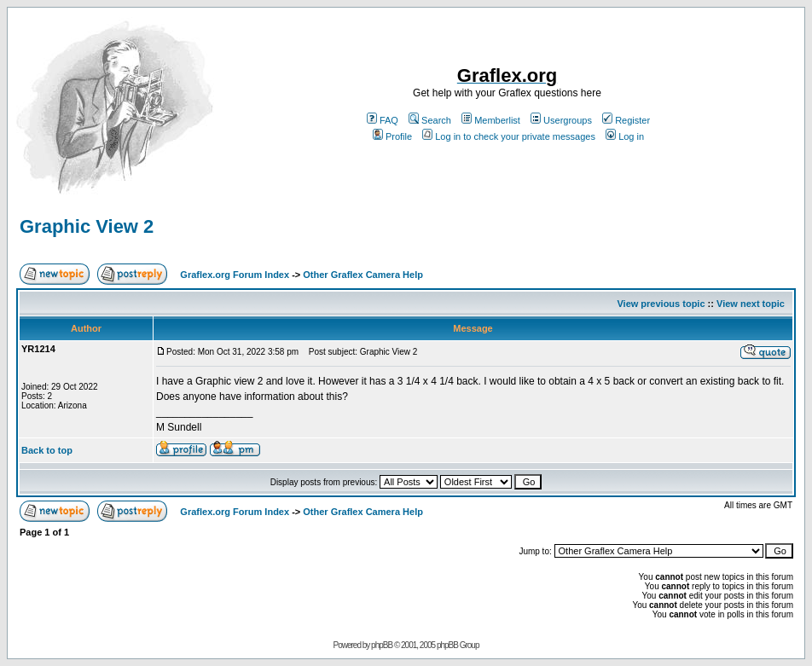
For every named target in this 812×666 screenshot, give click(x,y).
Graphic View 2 (87, 226)
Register (626, 120)
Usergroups (561, 120)
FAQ (383, 120)
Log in (625, 136)
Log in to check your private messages (509, 136)
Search (430, 120)
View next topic (751, 304)
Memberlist (491, 120)
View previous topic (661, 304)
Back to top (47, 450)
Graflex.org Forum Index (235, 275)
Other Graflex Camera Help (363, 275)
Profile (392, 136)
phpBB (382, 645)
